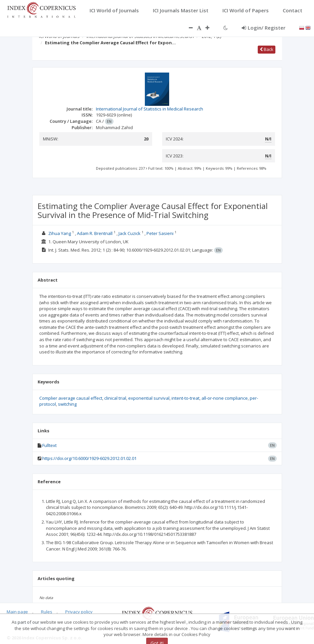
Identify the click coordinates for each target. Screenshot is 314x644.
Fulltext (49, 445)
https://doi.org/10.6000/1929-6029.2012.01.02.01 (89, 458)
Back (267, 49)
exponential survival (149, 398)
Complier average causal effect (71, 398)
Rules (47, 612)
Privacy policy (79, 612)
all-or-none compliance (225, 398)
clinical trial (115, 398)
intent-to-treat (185, 398)
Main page (17, 612)
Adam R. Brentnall (95, 233)
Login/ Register (264, 28)
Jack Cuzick (130, 233)
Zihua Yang (60, 233)
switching (67, 404)
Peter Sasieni (160, 233)
